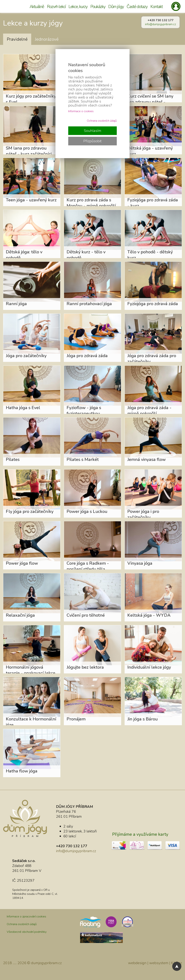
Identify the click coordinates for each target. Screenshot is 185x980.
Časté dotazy (137, 7)
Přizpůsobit (92, 141)
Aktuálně (37, 7)
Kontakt (156, 7)
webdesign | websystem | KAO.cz (155, 963)
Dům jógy (116, 7)
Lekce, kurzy (78, 7)
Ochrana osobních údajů (22, 924)
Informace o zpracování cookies (26, 917)
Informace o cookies (81, 111)
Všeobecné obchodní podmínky (27, 932)
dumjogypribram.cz (46, 963)
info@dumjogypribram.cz (160, 24)
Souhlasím (92, 131)
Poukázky (98, 7)
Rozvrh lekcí (56, 7)
